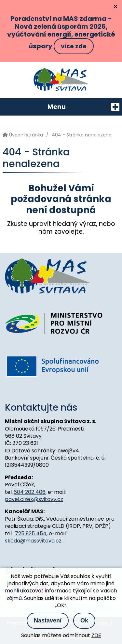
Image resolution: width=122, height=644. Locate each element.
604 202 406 (30, 492)
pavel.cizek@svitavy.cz (34, 499)
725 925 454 (31, 534)
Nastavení (48, 620)
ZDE (96, 635)
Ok (84, 620)
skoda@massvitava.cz (34, 541)
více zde (74, 46)
